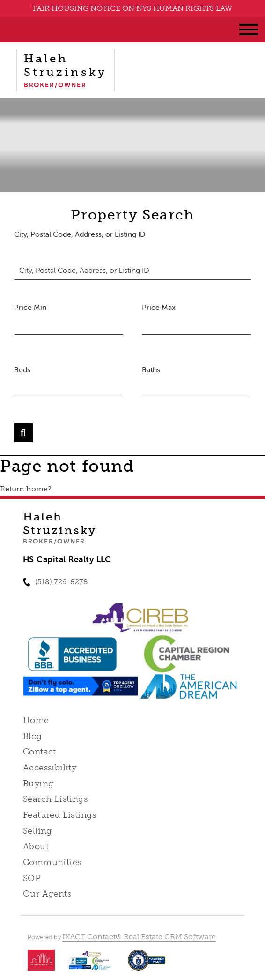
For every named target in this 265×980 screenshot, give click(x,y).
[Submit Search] (23, 433)
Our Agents (47, 894)
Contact (40, 752)
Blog (33, 736)
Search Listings (55, 799)
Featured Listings (59, 815)
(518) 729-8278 (62, 582)
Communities (52, 862)
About (36, 846)
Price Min (30, 307)
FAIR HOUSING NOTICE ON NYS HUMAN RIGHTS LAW (132, 8)
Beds (22, 369)
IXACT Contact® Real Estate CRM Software (139, 937)
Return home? (26, 489)
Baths (151, 369)
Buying (38, 784)
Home (36, 720)
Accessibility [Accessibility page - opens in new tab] (50, 768)
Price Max (159, 307)
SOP (32, 878)
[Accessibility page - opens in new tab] (147, 965)
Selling (37, 831)
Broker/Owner (54, 541)
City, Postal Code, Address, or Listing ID (80, 234)
